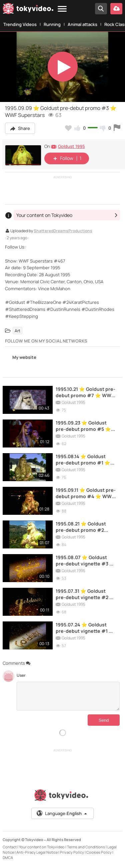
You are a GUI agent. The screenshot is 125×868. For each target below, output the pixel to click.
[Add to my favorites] (68, 128)
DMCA (8, 858)
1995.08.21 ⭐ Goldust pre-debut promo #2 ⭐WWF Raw (81, 527)
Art (17, 331)
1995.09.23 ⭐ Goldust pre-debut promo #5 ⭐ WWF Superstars (83, 426)
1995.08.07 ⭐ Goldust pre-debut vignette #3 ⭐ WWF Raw (85, 560)
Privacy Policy (72, 852)
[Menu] (62, 9)
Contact (10, 847)
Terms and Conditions (86, 847)
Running (52, 24)
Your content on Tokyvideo (42, 847)
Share (20, 128)
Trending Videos (20, 24)
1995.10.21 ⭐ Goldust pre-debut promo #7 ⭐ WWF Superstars (85, 392)
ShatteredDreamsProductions (63, 231)
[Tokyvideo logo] (28, 10)
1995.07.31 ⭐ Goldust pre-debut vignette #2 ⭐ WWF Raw (85, 594)
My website (21, 358)
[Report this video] (117, 128)
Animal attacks (82, 24)
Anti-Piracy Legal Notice (37, 852)
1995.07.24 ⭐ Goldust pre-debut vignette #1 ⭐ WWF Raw (85, 628)
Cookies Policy (99, 852)
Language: (62, 813)
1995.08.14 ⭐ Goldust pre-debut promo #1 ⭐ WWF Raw (83, 459)
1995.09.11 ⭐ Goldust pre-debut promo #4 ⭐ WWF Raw (86, 493)
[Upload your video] (116, 9)
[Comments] (68, 696)
